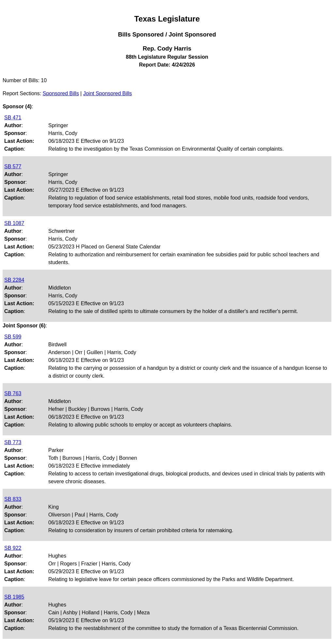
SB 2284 (14, 280)
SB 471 (13, 118)
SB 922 (13, 548)
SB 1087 (14, 223)
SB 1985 (14, 597)
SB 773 (13, 442)
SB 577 (13, 166)
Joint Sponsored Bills (107, 93)
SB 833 (13, 499)
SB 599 (13, 337)
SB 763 (13, 393)
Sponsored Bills (61, 93)
